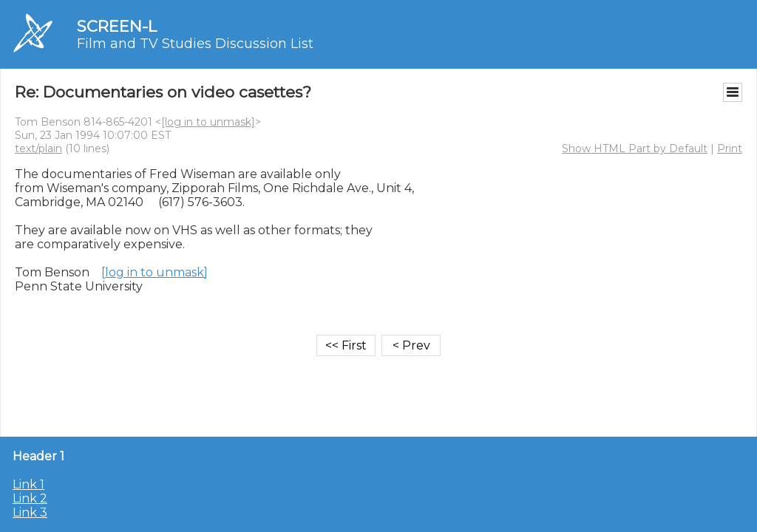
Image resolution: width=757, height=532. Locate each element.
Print (730, 149)
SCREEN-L (117, 26)
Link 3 (30, 512)
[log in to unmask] (208, 122)
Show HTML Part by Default (635, 149)
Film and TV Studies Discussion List (195, 44)
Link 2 (30, 498)
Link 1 (28, 484)
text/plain (38, 149)
